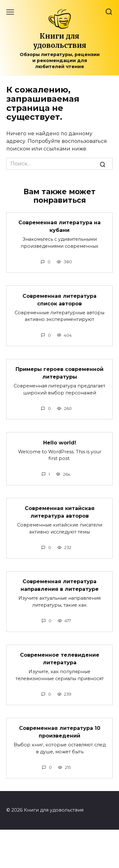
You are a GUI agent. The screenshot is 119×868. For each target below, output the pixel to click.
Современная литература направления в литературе (60, 585)
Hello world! (60, 442)
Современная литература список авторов (60, 300)
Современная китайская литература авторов (60, 512)
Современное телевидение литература (60, 659)
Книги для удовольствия (60, 41)
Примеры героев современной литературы (60, 373)
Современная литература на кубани (60, 226)
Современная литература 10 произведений (60, 732)
